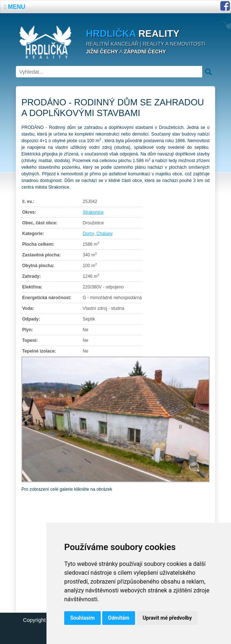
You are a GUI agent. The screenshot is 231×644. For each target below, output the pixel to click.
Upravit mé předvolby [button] (167, 618)
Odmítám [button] (119, 618)
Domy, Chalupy (98, 234)
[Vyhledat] (109, 72)
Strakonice (93, 212)
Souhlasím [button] (82, 618)
